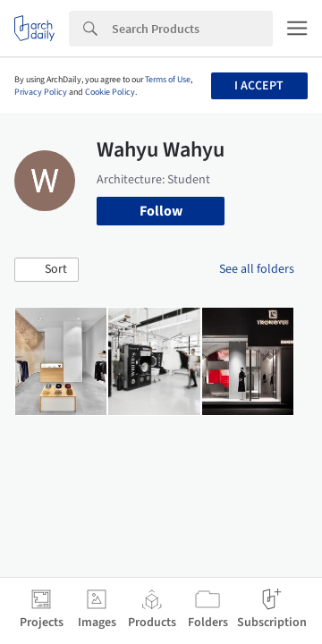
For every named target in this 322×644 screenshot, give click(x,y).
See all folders (257, 269)
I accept (259, 86)
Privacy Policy (41, 92)
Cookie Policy (110, 92)
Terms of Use (168, 80)
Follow (161, 211)
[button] (47, 270)
